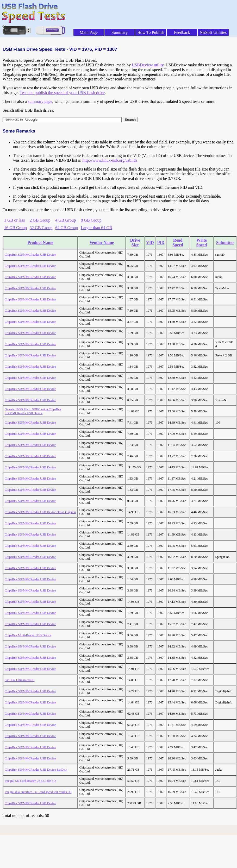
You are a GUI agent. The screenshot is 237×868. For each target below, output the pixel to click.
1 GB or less (15, 220)
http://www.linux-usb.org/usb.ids (110, 160)
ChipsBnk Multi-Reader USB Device (28, 635)
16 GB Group (15, 228)
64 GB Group (67, 228)
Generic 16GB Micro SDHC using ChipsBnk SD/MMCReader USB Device (33, 411)
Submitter (225, 243)
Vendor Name (102, 243)
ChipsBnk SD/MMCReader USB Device (30, 255)
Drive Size (135, 243)
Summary (120, 32)
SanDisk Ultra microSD (20, 680)
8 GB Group (91, 220)
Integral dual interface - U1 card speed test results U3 (38, 792)
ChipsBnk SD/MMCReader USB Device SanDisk (36, 770)
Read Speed (178, 243)
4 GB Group (66, 220)
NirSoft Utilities (213, 32)
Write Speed (201, 243)
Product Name (40, 243)
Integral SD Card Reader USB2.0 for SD (30, 781)
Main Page (89, 32)
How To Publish (151, 32)
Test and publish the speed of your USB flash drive (62, 93)
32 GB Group (41, 228)
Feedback (182, 32)
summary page (40, 101)
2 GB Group (40, 220)
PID (161, 243)
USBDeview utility (148, 65)
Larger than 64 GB (96, 228)
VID (150, 243)
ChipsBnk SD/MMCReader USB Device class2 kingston (40, 512)
